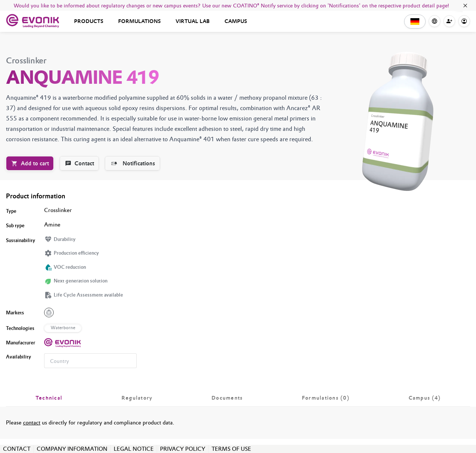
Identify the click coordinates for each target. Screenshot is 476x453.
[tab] (49, 398)
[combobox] (90, 361)
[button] (415, 22)
